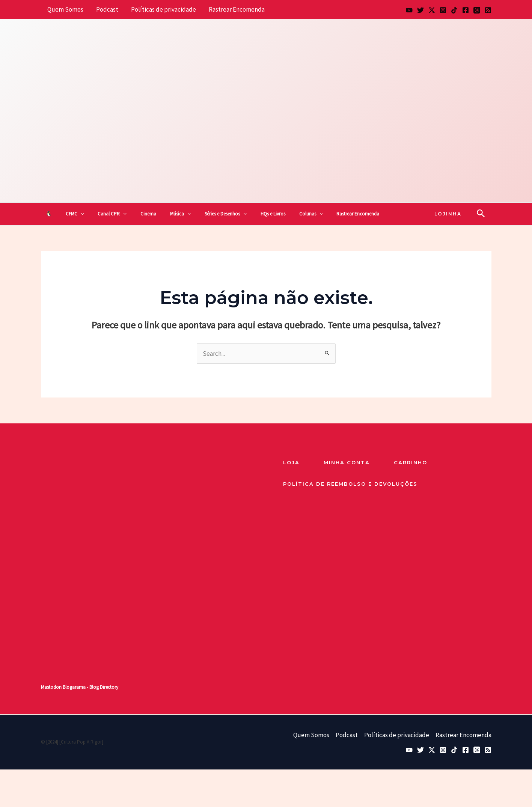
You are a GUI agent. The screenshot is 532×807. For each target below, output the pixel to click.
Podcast (107, 9)
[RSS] (488, 10)
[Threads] (477, 10)
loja (291, 462)
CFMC (75, 214)
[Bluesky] (420, 10)
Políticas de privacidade (164, 9)
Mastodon (51, 687)
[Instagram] (443, 10)
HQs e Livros (273, 214)
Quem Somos (65, 9)
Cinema (148, 214)
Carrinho (411, 462)
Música (180, 214)
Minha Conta (347, 462)
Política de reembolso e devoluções (350, 484)
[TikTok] (454, 10)
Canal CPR (112, 214)
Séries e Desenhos (226, 214)
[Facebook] (466, 10)
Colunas (311, 214)
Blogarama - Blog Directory (90, 687)
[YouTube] (409, 10)
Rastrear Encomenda (237, 9)
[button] (81, 214)
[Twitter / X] (432, 10)
